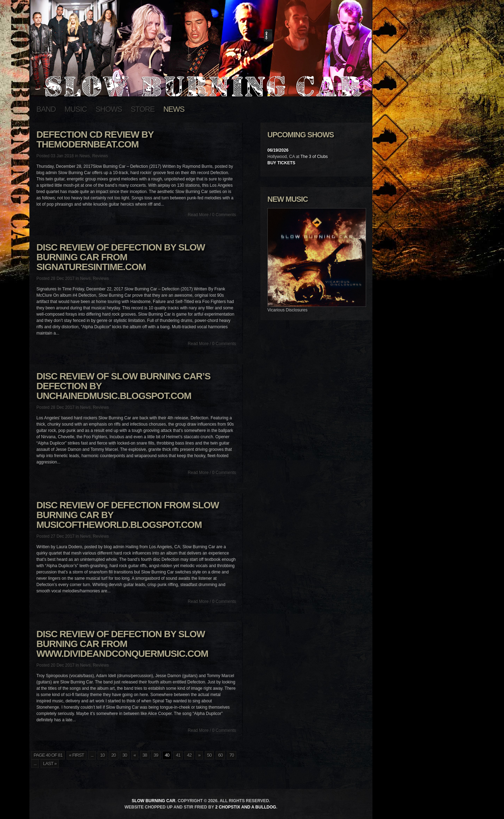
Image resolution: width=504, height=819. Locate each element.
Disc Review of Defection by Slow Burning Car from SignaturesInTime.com (121, 257)
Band (46, 109)
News (174, 109)
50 (209, 755)
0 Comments (224, 215)
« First (76, 755)
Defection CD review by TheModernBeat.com (95, 139)
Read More (198, 215)
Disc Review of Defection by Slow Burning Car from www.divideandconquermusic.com (122, 644)
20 (114, 755)
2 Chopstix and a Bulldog (246, 807)
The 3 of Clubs (314, 157)
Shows (109, 109)
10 (102, 755)
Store (143, 109)
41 (178, 755)
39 (156, 755)
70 (232, 755)
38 (145, 755)
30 (125, 755)
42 (189, 755)
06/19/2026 (278, 150)
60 (220, 755)
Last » (50, 763)
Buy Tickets (281, 163)
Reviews (100, 156)
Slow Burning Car (153, 801)
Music (76, 109)
